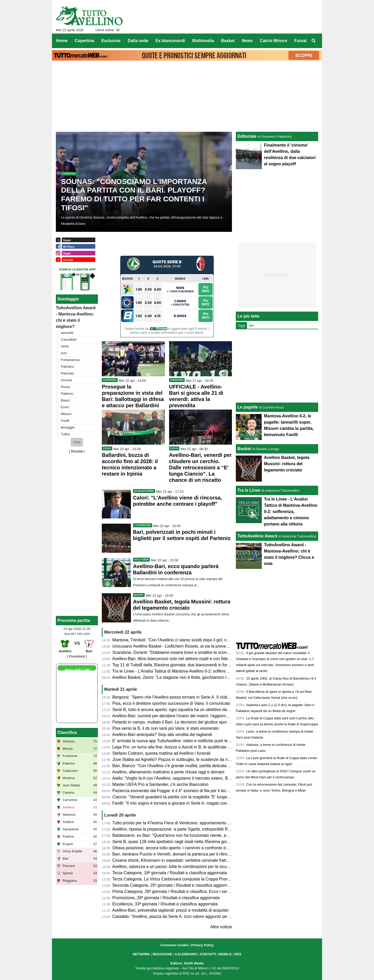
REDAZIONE (162, 954)
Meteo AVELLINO (78, 670)
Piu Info (206, 289)
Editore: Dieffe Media (187, 963)
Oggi (241, 325)
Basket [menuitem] (228, 41)
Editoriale (247, 136)
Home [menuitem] (62, 41)
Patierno (67, 394)
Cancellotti (69, 340)
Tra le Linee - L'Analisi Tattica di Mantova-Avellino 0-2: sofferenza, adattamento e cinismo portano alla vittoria (290, 512)
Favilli (65, 421)
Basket (244, 449)
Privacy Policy (202, 945)
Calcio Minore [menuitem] (274, 41)
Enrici (65, 407)
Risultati (77, 451)
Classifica (67, 732)
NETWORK (141, 954)
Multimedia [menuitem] (203, 41)
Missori (66, 414)
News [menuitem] (247, 41)
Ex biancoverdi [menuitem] (170, 41)
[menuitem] (314, 41)
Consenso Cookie (174, 945)
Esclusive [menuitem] (111, 41)
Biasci (65, 400)
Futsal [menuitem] (300, 41)
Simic (65, 346)
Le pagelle (248, 407)
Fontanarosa (70, 360)
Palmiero (68, 367)
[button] (77, 442)
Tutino (66, 434)
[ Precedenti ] (77, 656)
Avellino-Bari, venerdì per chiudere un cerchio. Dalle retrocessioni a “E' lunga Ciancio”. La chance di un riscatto (201, 468)
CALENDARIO (186, 954)
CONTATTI (208, 954)
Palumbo (68, 373)
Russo (66, 387)
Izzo (64, 353)
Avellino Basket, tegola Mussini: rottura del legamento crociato (287, 464)
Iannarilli (67, 333)
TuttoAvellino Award (257, 536)
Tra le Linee (249, 490)
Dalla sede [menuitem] (138, 41)
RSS (238, 954)
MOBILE (225, 954)
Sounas (67, 380)
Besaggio (68, 427)
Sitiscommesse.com (158, 329)
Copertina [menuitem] (85, 41)
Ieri (251, 325)
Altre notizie (221, 927)
